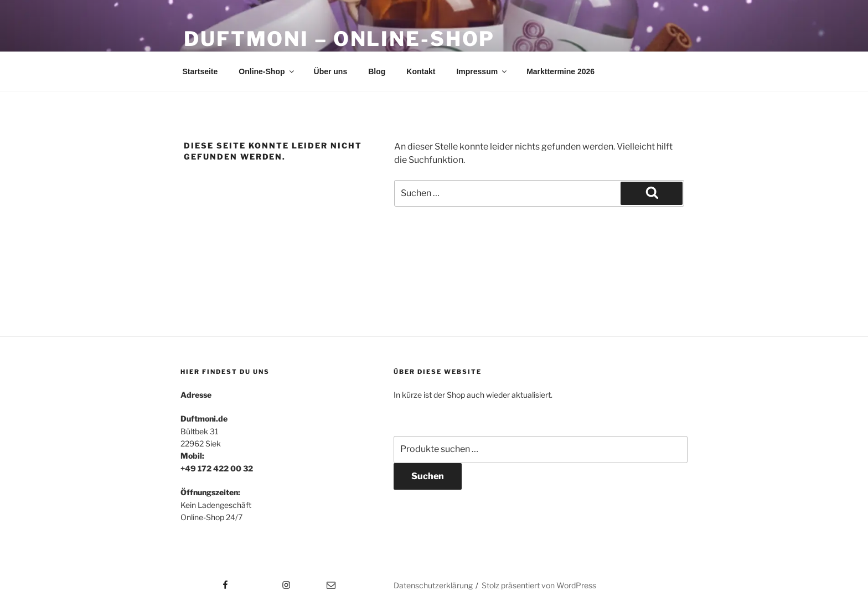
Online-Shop (267, 71)
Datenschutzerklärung (433, 585)
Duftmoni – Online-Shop (339, 39)
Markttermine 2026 (560, 71)
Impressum (482, 71)
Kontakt (421, 71)
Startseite (200, 71)
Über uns (331, 71)
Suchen (428, 476)
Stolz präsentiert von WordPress (539, 585)
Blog (377, 71)
